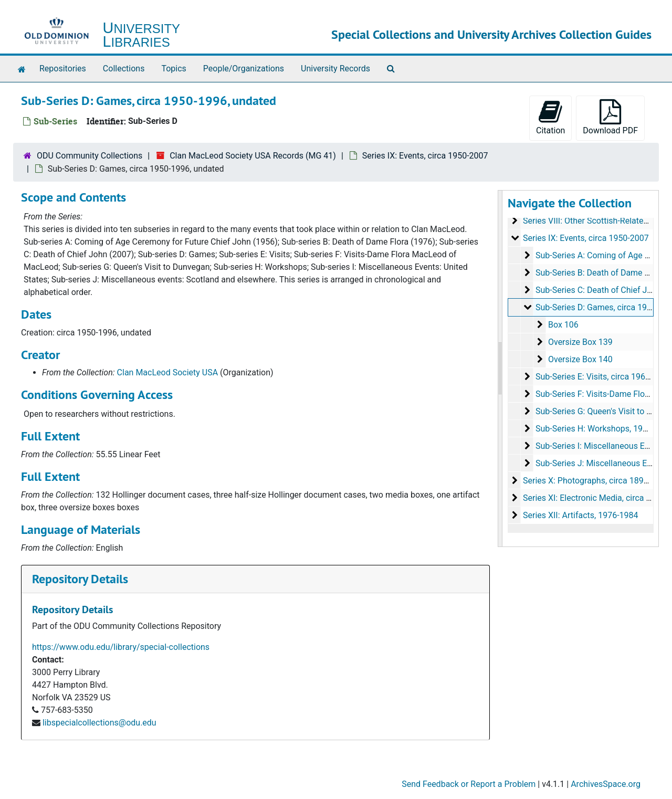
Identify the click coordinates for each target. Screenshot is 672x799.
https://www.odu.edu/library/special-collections (121, 647)
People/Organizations (244, 69)
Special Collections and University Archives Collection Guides (491, 34)
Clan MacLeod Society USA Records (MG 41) (253, 156)
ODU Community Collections (90, 156)
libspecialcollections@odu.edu (99, 723)
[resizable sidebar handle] (500, 369)
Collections (124, 69)
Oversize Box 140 (580, 359)
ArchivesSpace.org (606, 784)
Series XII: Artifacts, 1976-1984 (580, 515)
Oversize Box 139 (580, 342)
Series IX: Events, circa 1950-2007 (425, 156)
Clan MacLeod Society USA (168, 372)
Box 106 (563, 325)
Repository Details (80, 579)
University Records (335, 69)
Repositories (63, 69)
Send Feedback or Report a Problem (469, 784)
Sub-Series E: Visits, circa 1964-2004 (603, 377)
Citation (550, 117)
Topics (174, 69)
